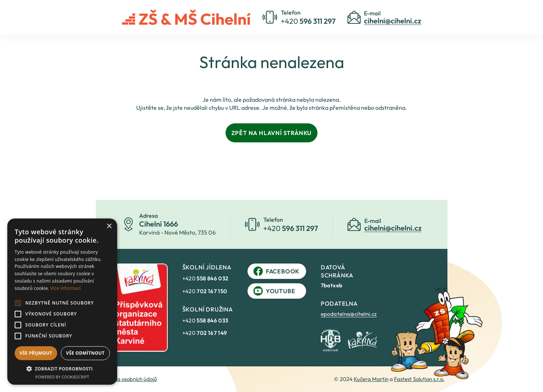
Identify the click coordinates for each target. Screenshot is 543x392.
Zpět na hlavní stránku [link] (272, 133)
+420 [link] (205, 278)
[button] (62, 369)
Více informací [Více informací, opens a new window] (66, 288)
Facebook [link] (276, 271)
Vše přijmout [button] (36, 353)
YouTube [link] (274, 291)
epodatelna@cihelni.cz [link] (349, 314)
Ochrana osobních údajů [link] (128, 379)
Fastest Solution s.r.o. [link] (419, 379)
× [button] (109, 226)
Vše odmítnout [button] (85, 353)
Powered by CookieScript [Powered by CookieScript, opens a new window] (62, 377)
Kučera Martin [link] (371, 379)
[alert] (62, 302)
